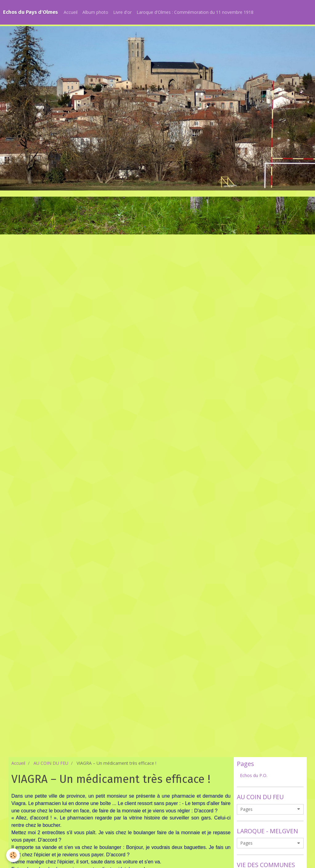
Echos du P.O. (254, 775)
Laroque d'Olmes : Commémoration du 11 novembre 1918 (195, 12)
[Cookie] (13, 855)
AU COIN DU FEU (51, 763)
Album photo (95, 12)
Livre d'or (122, 12)
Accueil (71, 12)
